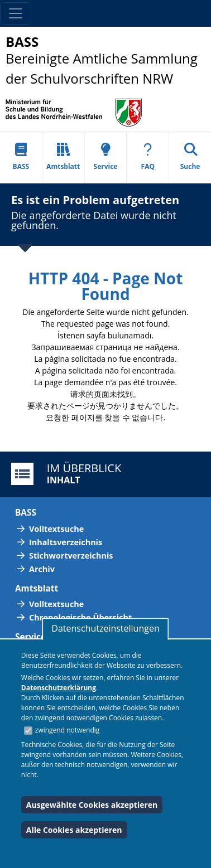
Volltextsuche (56, 529)
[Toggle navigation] (16, 13)
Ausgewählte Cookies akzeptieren (92, 805)
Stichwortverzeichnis (71, 556)
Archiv (42, 569)
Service (106, 157)
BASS (21, 157)
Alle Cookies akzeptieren (74, 830)
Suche (190, 157)
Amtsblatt (63, 157)
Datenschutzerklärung (59, 688)
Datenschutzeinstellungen (105, 628)
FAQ (148, 157)
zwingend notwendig (68, 730)
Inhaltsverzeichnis (66, 542)
